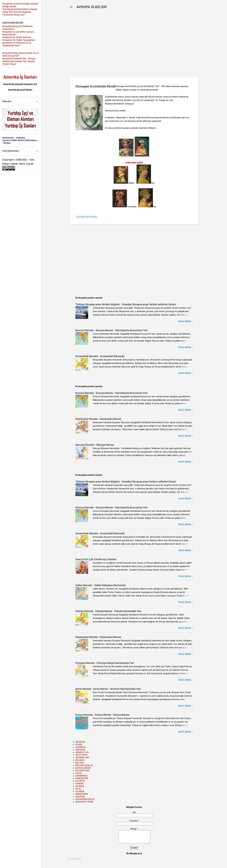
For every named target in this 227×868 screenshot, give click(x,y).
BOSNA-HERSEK (83, 768)
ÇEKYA (79, 773)
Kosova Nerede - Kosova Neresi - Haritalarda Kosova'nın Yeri (112, 330)
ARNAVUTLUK (82, 752)
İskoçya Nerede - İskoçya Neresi (95, 445)
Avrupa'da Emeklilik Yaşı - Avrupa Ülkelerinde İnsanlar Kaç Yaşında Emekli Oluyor (19, 61)
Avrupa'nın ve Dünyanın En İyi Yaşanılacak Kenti (17, 44)
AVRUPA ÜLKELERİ (92, 7)
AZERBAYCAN (82, 758)
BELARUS (80, 760)
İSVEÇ (78, 789)
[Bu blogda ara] (134, 859)
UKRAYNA (80, 797)
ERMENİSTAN (82, 778)
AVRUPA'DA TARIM (84, 802)
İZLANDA (80, 791)
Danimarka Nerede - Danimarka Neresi (98, 419)
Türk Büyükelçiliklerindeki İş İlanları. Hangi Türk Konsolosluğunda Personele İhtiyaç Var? (20, 12)
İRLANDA (80, 786)
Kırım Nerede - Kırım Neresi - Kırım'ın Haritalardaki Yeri (108, 689)
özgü (134, 100)
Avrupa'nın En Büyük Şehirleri (17, 37)
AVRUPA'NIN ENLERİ (85, 799)
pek (121, 121)
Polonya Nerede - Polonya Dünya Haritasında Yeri (105, 663)
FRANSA (79, 784)
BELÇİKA (80, 763)
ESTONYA (80, 781)
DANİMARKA (81, 776)
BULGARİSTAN (82, 771)
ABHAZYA (80, 742)
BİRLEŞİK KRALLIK (84, 765)
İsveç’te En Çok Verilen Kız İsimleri (96, 559)
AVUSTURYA (81, 755)
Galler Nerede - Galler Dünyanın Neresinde (101, 585)
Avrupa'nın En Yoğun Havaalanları (19, 40)
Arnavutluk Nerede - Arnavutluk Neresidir (100, 356)
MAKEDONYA (82, 794)
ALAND (79, 745)
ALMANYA (80, 747)
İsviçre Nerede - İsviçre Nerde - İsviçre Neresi (102, 715)
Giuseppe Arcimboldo (87, 217)
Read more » (186, 321)
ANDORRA (80, 750)
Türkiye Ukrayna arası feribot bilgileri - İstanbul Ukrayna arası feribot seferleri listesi (126, 304)
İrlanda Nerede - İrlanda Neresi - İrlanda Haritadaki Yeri (108, 611)
